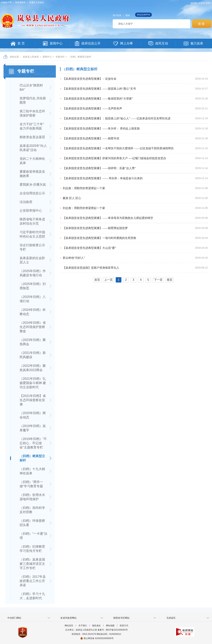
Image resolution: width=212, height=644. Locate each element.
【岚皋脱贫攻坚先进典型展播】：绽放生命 (90, 79)
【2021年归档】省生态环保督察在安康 (33, 400)
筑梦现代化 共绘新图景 (33, 100)
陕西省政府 (20, 2)
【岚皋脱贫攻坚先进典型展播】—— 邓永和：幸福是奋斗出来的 (103, 178)
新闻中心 (47, 57)
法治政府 (26, 202)
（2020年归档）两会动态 (33, 415)
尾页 (170, 280)
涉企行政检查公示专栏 (32, 247)
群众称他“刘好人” (74, 258)
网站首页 (69, 626)
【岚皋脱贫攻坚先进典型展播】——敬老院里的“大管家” (98, 99)
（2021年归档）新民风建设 (33, 355)
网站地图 (110, 626)
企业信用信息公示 (32, 193)
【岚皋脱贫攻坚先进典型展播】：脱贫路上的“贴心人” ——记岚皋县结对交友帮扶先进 (117, 118)
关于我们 (83, 626)
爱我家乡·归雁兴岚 (33, 185)
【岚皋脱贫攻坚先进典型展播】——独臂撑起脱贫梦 (95, 228)
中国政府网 (6, 2)
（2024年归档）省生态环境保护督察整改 (33, 327)
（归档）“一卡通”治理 (33, 536)
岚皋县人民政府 (31, 57)
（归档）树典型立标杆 (80, 57)
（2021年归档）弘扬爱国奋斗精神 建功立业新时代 (33, 383)
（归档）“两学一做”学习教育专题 (31, 484)
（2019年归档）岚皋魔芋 (33, 428)
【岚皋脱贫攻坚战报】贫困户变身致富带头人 (91, 268)
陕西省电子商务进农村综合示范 (32, 221)
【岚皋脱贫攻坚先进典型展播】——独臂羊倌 (91, 138)
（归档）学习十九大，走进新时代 (32, 596)
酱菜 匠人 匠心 (72, 198)
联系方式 (124, 626)
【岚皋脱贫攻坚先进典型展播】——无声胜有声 (92, 108)
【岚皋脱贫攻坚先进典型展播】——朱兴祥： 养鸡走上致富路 (101, 128)
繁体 (128, 15)
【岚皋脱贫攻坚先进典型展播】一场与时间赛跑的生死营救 (99, 238)
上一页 (108, 280)
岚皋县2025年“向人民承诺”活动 (33, 148)
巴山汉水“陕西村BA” (31, 87)
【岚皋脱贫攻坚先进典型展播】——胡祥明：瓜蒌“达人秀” (99, 168)
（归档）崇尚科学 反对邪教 (32, 510)
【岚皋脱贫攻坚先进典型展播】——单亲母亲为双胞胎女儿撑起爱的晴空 (108, 218)
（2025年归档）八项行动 (33, 299)
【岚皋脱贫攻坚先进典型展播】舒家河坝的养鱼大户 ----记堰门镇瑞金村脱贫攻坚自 (114, 158)
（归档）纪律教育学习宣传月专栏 (32, 549)
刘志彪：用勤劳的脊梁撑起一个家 (84, 188)
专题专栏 (60, 57)
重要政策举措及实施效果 (32, 174)
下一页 (158, 280)
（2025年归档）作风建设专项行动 (33, 273)
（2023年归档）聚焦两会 (33, 342)
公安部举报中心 (31, 211)
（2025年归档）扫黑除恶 (33, 286)
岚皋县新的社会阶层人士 (32, 260)
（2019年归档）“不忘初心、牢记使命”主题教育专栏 (33, 443)
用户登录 (117, 15)
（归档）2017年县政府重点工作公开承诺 (33, 581)
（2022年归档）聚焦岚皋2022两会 (33, 368)
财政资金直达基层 (32, 137)
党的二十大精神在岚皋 (32, 161)
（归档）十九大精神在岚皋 (32, 471)
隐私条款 (96, 626)
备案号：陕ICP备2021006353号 (113, 630)
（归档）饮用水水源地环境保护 (32, 497)
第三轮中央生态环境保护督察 (32, 113)
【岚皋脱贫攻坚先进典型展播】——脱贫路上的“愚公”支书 (99, 89)
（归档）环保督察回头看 (32, 523)
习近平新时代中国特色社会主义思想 (32, 234)
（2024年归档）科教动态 (33, 312)
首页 (97, 280)
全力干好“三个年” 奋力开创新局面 (32, 126)
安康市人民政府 (37, 2)
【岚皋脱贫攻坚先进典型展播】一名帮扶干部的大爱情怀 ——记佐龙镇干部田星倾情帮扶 (118, 148)
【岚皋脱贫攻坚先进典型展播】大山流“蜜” (89, 248)
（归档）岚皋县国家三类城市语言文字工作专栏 (32, 564)
